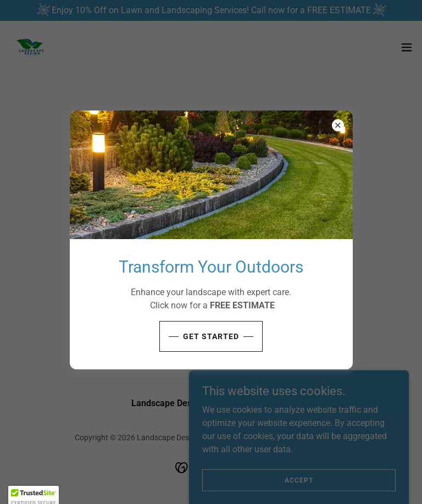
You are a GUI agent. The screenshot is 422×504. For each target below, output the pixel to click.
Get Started (211, 336)
